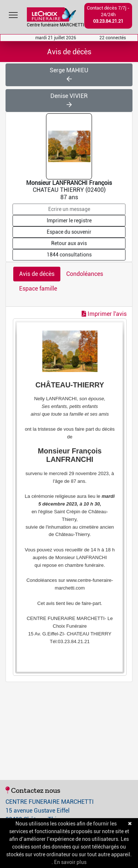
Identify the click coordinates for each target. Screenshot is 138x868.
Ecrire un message (69, 209)
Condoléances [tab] (85, 274)
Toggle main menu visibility (14, 13)
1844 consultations (69, 255)
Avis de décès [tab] (37, 274)
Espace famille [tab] (38, 289)
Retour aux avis (69, 243)
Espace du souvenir (69, 232)
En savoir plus (70, 862)
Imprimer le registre (69, 220)
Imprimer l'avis (104, 314)
